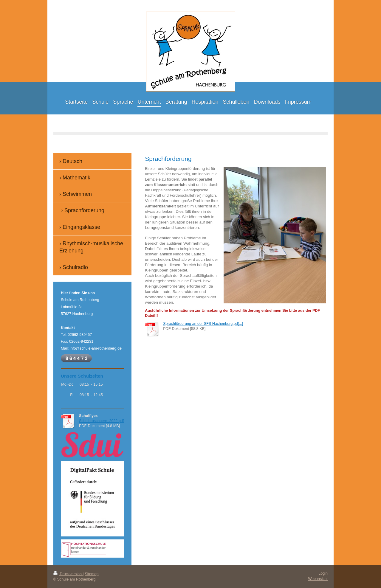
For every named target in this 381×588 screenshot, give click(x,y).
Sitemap (92, 574)
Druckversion (68, 574)
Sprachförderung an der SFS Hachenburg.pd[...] (203, 324)
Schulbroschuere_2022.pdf (102, 421)
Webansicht (318, 579)
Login (323, 573)
